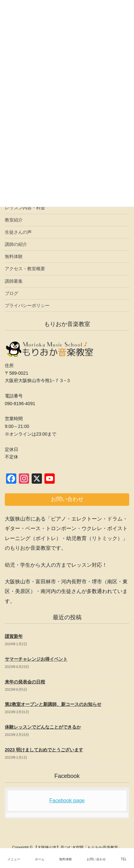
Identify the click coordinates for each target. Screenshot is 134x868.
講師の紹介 (16, 244)
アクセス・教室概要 (25, 269)
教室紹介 (14, 220)
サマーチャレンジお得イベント (36, 659)
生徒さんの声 (18, 232)
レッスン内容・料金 (25, 208)
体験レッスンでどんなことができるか (43, 727)
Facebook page (67, 801)
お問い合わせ (96, 859)
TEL (124, 859)
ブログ (12, 293)
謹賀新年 (14, 636)
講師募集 (14, 281)
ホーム (40, 859)
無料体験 (14, 256)
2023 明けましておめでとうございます (44, 750)
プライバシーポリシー (27, 305)
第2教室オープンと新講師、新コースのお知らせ (53, 704)
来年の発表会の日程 (25, 682)
